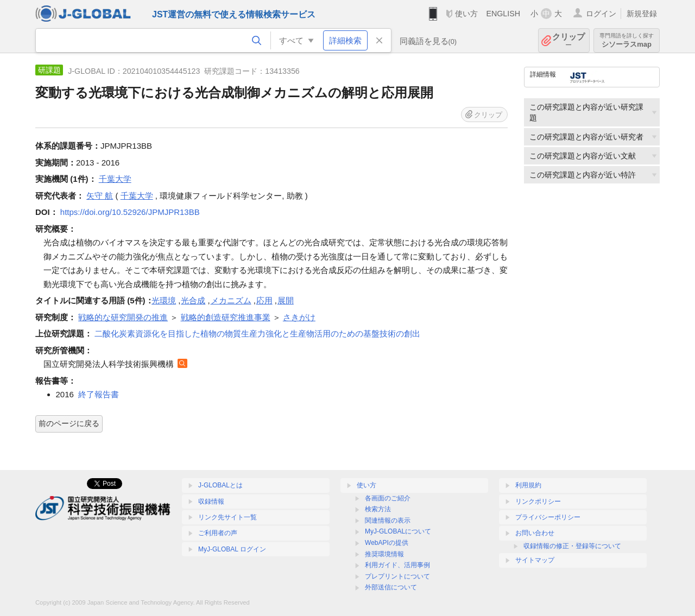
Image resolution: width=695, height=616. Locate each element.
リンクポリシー (538, 501)
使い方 (466, 14)
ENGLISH (503, 14)
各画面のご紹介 (388, 498)
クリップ (568, 40)
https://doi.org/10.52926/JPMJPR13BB (130, 212)
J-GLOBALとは (220, 485)
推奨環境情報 (384, 554)
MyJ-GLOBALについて (398, 531)
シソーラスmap (627, 40)
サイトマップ (535, 560)
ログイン (601, 14)
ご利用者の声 (218, 533)
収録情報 (211, 501)
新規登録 (642, 14)
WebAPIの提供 (387, 543)
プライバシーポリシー (548, 517)
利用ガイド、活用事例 (397, 565)
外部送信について (391, 587)
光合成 (193, 300)
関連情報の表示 (388, 520)
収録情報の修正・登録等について (572, 546)
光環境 (164, 300)
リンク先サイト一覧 (228, 517)
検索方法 (378, 509)
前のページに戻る (69, 423)
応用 (264, 300)
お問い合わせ (535, 533)
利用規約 (528, 485)
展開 (286, 300)
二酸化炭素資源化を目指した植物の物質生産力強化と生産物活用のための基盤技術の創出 (257, 334)
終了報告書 (99, 394)
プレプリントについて (397, 576)
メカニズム (231, 300)
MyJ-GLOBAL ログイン (232, 549)
